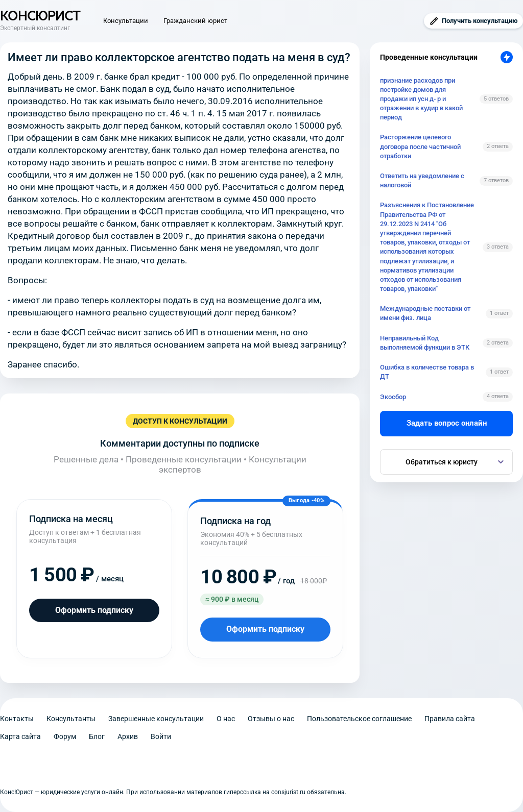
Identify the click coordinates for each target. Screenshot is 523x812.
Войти (161, 736)
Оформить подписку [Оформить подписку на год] (265, 629)
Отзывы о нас (271, 719)
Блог (97, 736)
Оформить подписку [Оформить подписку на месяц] (94, 610)
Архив (128, 736)
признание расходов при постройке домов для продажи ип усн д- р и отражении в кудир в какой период (421, 99)
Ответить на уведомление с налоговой (422, 180)
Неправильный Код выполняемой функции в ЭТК (425, 343)
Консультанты (71, 719)
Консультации (126, 21)
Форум (65, 736)
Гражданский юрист (195, 21)
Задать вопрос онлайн (447, 423)
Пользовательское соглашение (359, 719)
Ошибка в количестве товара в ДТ (427, 372)
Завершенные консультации (156, 719)
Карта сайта (20, 736)
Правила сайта (450, 719)
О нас (226, 719)
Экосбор (393, 397)
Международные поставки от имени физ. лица (425, 313)
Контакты (17, 719)
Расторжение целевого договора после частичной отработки (420, 146)
